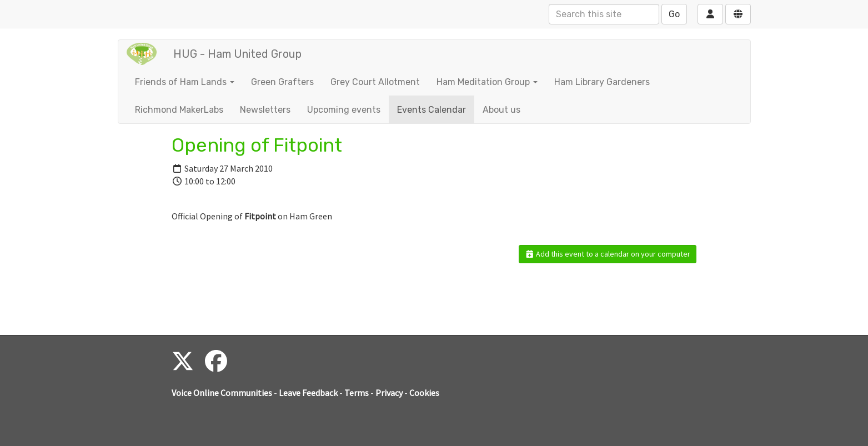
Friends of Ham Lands (185, 82)
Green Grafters (282, 82)
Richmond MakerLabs (179, 110)
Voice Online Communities (222, 393)
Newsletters (265, 110)
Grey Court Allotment (375, 82)
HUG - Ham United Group (237, 54)
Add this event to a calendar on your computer (608, 254)
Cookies (424, 393)
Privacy (389, 393)
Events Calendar (432, 110)
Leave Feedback (308, 393)
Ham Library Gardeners (602, 82)
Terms (357, 393)
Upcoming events (344, 110)
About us (501, 110)
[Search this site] (604, 14)
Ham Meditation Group (487, 82)
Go (674, 14)
